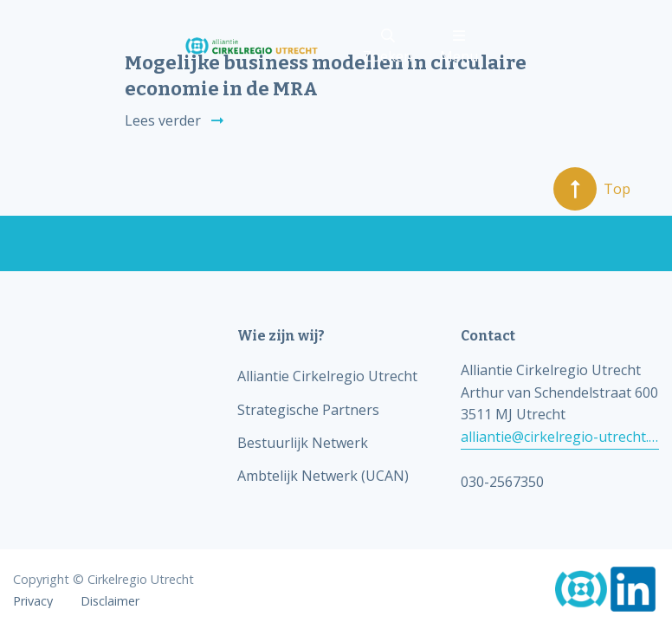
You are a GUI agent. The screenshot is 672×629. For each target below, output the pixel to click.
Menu (459, 47)
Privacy (33, 601)
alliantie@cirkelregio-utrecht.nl (560, 437)
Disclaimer (110, 601)
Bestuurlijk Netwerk (303, 443)
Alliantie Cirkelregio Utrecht (327, 376)
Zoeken (388, 47)
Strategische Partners (308, 410)
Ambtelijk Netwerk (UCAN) (323, 476)
